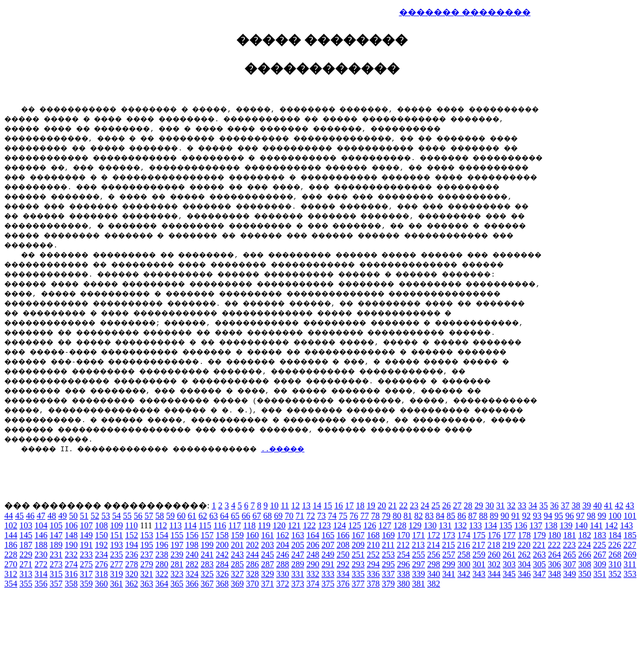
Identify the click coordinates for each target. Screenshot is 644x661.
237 (147, 555)
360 (101, 584)
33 (522, 505)
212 (403, 545)
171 (419, 535)
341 (449, 574)
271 (26, 564)
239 (177, 555)
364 (162, 584)
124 (339, 525)
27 (457, 505)
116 (220, 525)
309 (600, 564)
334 (343, 574)
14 (317, 505)
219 (509, 545)
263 (539, 555)
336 (373, 574)
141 (596, 525)
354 (11, 584)
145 (26, 535)
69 (278, 516)
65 (235, 516)
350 (585, 574)
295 (388, 564)
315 (56, 574)
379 (388, 584)
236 (132, 555)
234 (101, 555)
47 (41, 516)
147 (56, 535)
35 (544, 505)
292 (343, 564)
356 (41, 584)
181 (570, 535)
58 (160, 516)
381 (419, 584)
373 (298, 584)
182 (585, 535)
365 (177, 584)
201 (237, 545)
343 (479, 574)
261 (509, 555)
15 (328, 505)
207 (328, 545)
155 (177, 535)
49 (63, 516)
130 (430, 525)
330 (283, 574)
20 (382, 505)
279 (147, 564)
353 (630, 574)
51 (84, 516)
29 (479, 505)
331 (298, 574)
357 (56, 584)
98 (591, 516)
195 (147, 545)
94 (548, 516)
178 (524, 535)
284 (222, 564)
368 (222, 584)
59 (170, 516)
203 (268, 545)
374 (313, 584)
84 (440, 516)
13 (306, 505)
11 (285, 505)
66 (246, 516)
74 (332, 516)
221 (539, 545)
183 (600, 535)
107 (86, 525)
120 (279, 525)
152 (132, 535)
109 (117, 525)
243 (237, 555)
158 (222, 535)
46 (30, 516)
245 (268, 555)
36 (554, 505)
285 (237, 564)
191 (86, 545)
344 (494, 574)
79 (386, 516)
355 (26, 584)
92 (526, 516)
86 (462, 516)
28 (468, 505)
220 (524, 545)
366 (192, 584)
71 (300, 516)
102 (11, 525)
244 (252, 555)
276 (101, 564)
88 (483, 516)
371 (268, 584)
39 (587, 505)
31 (501, 505)
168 (373, 535)
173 (449, 535)
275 (86, 564)
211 (388, 545)
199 (207, 545)
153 (147, 535)
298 (434, 564)
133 (475, 525)
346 (524, 574)
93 (537, 516)
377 (358, 584)
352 (615, 574)
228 (11, 555)
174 (464, 535)
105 (56, 525)
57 (149, 516)
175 (479, 535)
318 (101, 574)
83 (429, 516)
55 (127, 516)
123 (324, 525)
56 (138, 516)
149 (86, 535)
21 (393, 505)
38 (576, 505)
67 (257, 516)
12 (296, 505)
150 (101, 535)
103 (26, 525)
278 (132, 564)
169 (388, 535)
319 (117, 574)
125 (354, 525)
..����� (328, 449)
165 (328, 535)
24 (425, 505)
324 (192, 574)
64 (224, 516)
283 (207, 564)
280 (162, 564)
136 (520, 525)
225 (599, 545)
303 (509, 564)
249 (328, 555)
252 (373, 555)
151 (117, 535)
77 (365, 516)
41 (608, 505)
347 (539, 574)
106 (71, 525)
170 (403, 535)
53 (106, 516)
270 (11, 564)
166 (343, 535)
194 (132, 545)
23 (414, 505)
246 (283, 555)
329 (268, 574)
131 (445, 525)
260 (494, 555)
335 (358, 574)
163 (298, 535)
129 (415, 525)
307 (570, 564)
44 (9, 516)
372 (283, 584)
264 (554, 555)
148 (71, 535)
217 (478, 545)
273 (56, 564)
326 (222, 574)
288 (283, 564)
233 (86, 555)
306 (554, 564)
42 (619, 505)
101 (630, 516)
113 (176, 525)
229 (26, 555)
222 (554, 545)
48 (52, 516)
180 (554, 535)
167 (358, 535)
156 (192, 535)
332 (313, 574)
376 (343, 584)
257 (449, 555)
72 (311, 516)
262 (524, 555)
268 (615, 555)
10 (274, 505)
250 (343, 555)
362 (132, 584)
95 (559, 516)
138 (551, 525)
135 (505, 525)
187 (26, 545)
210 (373, 545)
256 (434, 555)
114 (190, 525)
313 (26, 574)
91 (516, 516)
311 (630, 564)
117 (234, 525)
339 (419, 574)
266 (585, 555)
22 (403, 505)
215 (448, 545)
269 (630, 555)
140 (581, 525)
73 (321, 516)
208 (343, 545)
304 (524, 564)
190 (71, 545)
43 (630, 505)
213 (418, 545)
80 (397, 516)
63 (214, 516)
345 (509, 574)
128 (400, 525)
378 (373, 584)
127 (385, 525)
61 (192, 516)
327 (237, 574)
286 (252, 564)
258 (464, 555)
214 (433, 545)
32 (511, 505)
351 (600, 574)
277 (117, 564)
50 (73, 516)
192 (101, 545)
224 (584, 545)
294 (373, 564)
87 (472, 516)
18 (360, 505)
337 (388, 574)
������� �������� (465, 12)
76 (354, 516)
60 (181, 516)
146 (41, 535)
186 (11, 545)
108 (101, 525)
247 (298, 555)
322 (162, 574)
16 (339, 505)
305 (539, 564)
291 (328, 564)
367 (207, 584)
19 (371, 505)
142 (611, 525)
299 (449, 564)
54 (117, 516)
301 (479, 564)
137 (536, 525)
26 (447, 505)
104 (41, 525)
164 (313, 535)
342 (464, 574)
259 (479, 555)
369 (237, 584)
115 (205, 525)
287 (268, 564)
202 (252, 545)
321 (147, 574)
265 (570, 555)
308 (585, 564)
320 (132, 574)
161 (268, 535)
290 (313, 564)
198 (192, 545)
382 (434, 584)
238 (162, 555)
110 (131, 525)
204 (283, 545)
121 (294, 525)
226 (614, 545)
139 (566, 525)
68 (268, 516)
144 (11, 535)
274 (71, 564)
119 (264, 525)
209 (358, 545)
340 (434, 574)
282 (192, 564)
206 (313, 545)
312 (11, 574)
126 (369, 525)
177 (509, 535)
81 (408, 516)
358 (71, 584)
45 (19, 516)
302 (494, 564)
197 (177, 545)
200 (222, 545)
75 (343, 516)
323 (177, 574)
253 (388, 555)
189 (56, 545)
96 (570, 516)
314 (41, 574)
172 (434, 535)
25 (436, 505)
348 (554, 574)
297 (419, 564)
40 (598, 505)
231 (56, 555)
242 (222, 555)
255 (419, 555)
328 (252, 574)
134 (490, 525)
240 (192, 555)
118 (249, 525)
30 (490, 505)
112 (160, 525)
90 (505, 516)
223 (569, 545)
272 (41, 564)
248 (313, 555)
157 (207, 535)
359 (86, 584)
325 (207, 574)
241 (207, 555)
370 (252, 584)
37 (565, 505)
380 (403, 584)
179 (539, 535)
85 (451, 516)
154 (162, 535)
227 (629, 545)
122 (309, 525)
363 (147, 584)
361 (117, 584)
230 (41, 555)
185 (630, 535)
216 (463, 545)
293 (358, 564)
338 (403, 574)
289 (298, 564)
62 (203, 516)
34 (533, 505)
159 (237, 535)
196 (162, 545)
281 (177, 564)
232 (71, 555)
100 (615, 516)
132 (460, 525)
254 (403, 555)
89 (494, 516)
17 (350, 505)
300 (464, 564)
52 (95, 516)
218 (494, 545)
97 (580, 516)
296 (403, 564)
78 (375, 516)
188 (41, 545)
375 (328, 584)
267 (600, 555)
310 (615, 564)
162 (283, 535)
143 (626, 525)
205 (298, 545)
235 (117, 555)
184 (615, 535)
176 (494, 535)
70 (289, 516)
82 (419, 516)
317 (86, 574)
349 (570, 574)
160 (252, 535)
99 (602, 516)
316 (71, 574)
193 (117, 545)
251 (358, 555)
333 (328, 574)
